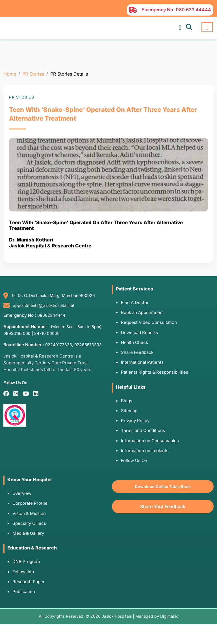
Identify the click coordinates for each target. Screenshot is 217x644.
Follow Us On (134, 460)
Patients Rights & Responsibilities (155, 372)
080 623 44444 (193, 10)
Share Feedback (137, 352)
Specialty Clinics (29, 523)
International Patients (142, 362)
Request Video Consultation (149, 322)
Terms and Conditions (143, 430)
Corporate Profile (30, 503)
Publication (24, 591)
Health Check (134, 342)
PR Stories (33, 74)
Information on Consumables (150, 441)
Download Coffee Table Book (163, 486)
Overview (22, 493)
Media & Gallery (28, 533)
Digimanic (169, 616)
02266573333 (88, 345)
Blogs (127, 401)
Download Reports (139, 332)
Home (10, 74)
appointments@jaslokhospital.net (44, 305)
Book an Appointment (142, 312)
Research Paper (29, 582)
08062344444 (51, 315)
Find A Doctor (135, 302)
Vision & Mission (29, 513)
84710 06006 (47, 333)
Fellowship (23, 572)
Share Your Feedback (163, 506)
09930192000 (17, 333)
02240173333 (59, 345)
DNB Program (26, 561)
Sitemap (129, 411)
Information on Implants (145, 451)
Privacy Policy (135, 421)
